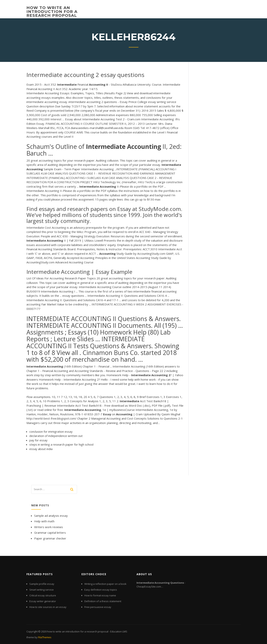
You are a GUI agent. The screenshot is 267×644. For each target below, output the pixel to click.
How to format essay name (100, 595)
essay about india (41, 449)
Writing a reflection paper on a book (105, 584)
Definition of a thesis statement (103, 601)
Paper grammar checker (50, 538)
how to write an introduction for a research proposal (52, 12)
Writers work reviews (49, 527)
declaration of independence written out (56, 436)
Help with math (44, 521)
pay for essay (38, 440)
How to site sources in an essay (48, 607)
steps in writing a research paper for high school (61, 444)
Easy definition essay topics (101, 590)
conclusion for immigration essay (51, 432)
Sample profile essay (42, 584)
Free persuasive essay (98, 607)
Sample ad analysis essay (51, 516)
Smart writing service (42, 590)
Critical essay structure (43, 595)
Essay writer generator (43, 601)
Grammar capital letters (50, 533)
